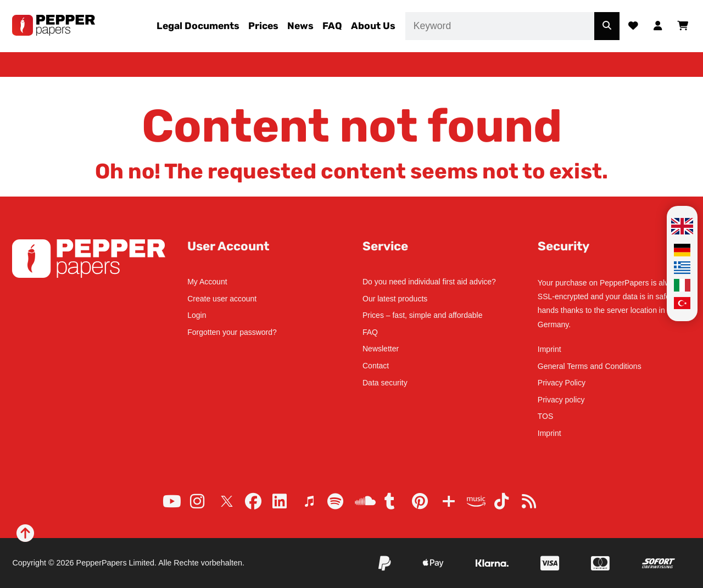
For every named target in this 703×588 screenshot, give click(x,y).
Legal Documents (198, 26)
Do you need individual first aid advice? (429, 282)
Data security (385, 383)
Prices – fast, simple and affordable (422, 315)
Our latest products (395, 299)
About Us (373, 26)
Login (197, 315)
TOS (546, 416)
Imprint (549, 349)
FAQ (332, 26)
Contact (376, 366)
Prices (263, 26)
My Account (207, 282)
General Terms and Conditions (590, 366)
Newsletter (381, 349)
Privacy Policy (562, 383)
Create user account (222, 299)
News (300, 26)
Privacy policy (561, 400)
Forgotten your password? (232, 332)
